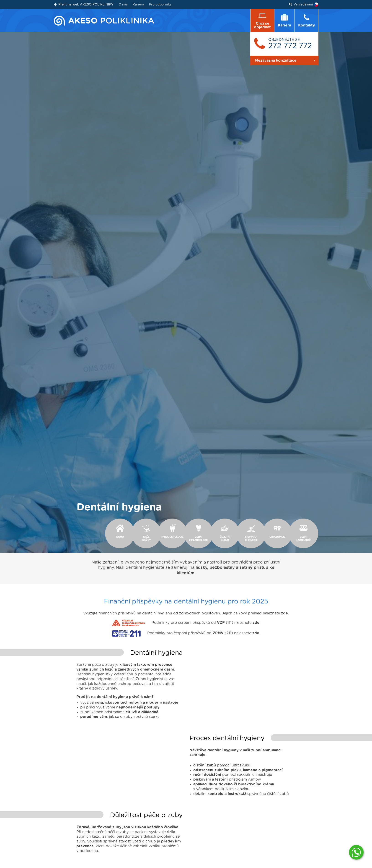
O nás (123, 5)
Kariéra (138, 5)
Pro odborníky (160, 5)
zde (284, 608)
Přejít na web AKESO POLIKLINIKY (84, 4)
